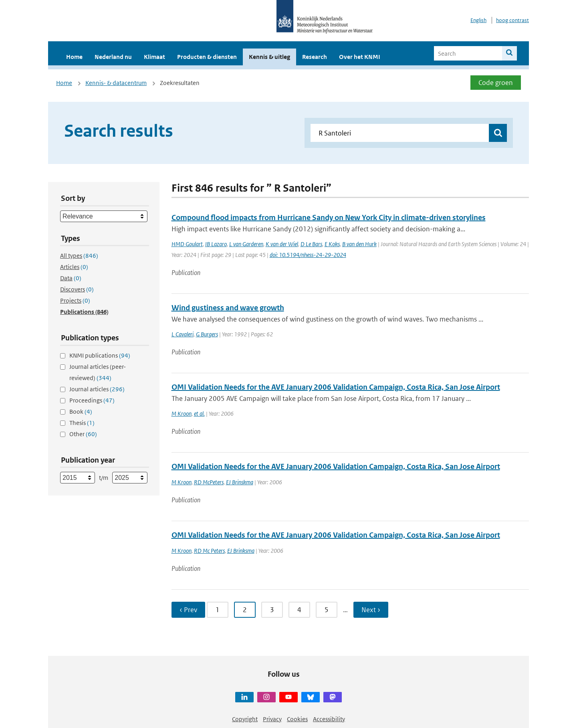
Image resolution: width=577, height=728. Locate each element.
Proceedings (92, 400)
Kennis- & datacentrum (116, 83)
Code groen (496, 83)
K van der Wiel (282, 244)
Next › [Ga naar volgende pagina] (371, 610)
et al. (199, 414)
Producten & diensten (207, 57)
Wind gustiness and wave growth (228, 308)
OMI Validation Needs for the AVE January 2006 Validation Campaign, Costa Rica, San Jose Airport (336, 387)
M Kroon (182, 414)
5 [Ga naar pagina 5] (327, 610)
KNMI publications (100, 355)
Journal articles (97, 389)
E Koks (332, 244)
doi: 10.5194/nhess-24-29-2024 (308, 255)
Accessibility (329, 719)
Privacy (272, 719)
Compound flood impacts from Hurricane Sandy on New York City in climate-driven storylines (329, 217)
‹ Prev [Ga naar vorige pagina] (188, 610)
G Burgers (207, 334)
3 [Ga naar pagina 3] (272, 610)
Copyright (245, 719)
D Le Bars (311, 244)
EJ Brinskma (240, 482)
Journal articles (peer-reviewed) (98, 372)
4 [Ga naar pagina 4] (299, 610)
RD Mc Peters (209, 551)
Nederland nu (113, 57)
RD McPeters (209, 482)
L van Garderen (246, 244)
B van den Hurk (359, 244)
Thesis (82, 423)
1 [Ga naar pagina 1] (218, 610)
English (478, 20)
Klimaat (154, 57)
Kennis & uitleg (269, 57)
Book (81, 412)
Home (74, 57)
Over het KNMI (360, 57)
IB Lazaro (216, 244)
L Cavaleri (183, 334)
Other (83, 434)
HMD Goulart (187, 244)
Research (315, 57)
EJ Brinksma (241, 551)
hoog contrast (512, 20)
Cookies (297, 719)
